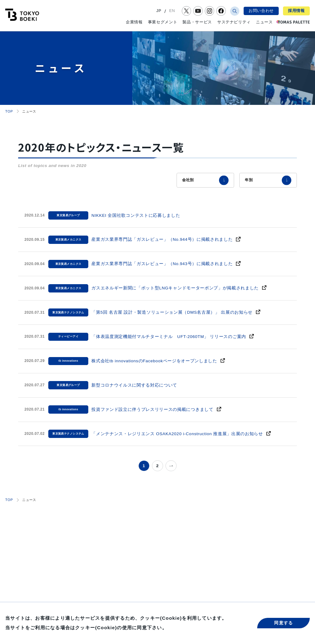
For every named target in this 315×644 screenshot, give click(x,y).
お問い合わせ (261, 11)
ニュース (264, 22)
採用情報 (296, 11)
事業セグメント (163, 22)
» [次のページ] (171, 466)
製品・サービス (197, 22)
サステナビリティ (234, 22)
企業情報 (134, 22)
